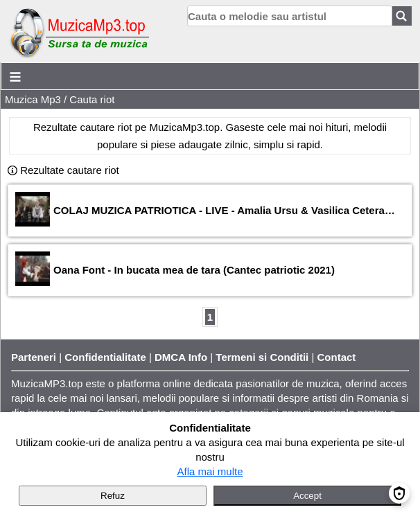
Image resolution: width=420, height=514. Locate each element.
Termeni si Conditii (262, 357)
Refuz (113, 496)
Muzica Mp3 (33, 99)
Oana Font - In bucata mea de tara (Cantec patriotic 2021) (194, 270)
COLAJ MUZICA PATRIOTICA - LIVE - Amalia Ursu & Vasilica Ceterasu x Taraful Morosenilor (226, 210)
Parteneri (34, 357)
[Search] (402, 16)
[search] (290, 16)
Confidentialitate (105, 357)
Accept (307, 496)
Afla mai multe (210, 471)
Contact (337, 357)
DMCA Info (181, 357)
